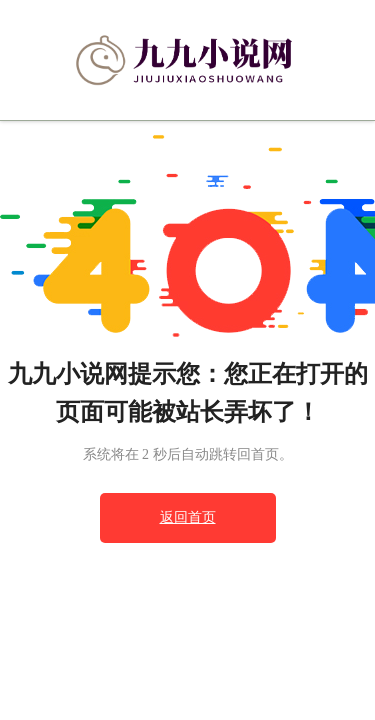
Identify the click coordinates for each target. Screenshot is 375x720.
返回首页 (188, 517)
